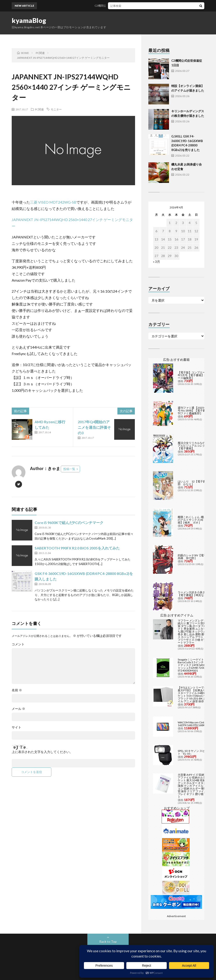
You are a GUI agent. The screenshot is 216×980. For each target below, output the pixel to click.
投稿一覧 (69, 469)
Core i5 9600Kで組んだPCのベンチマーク (69, 522)
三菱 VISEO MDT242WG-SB (53, 202)
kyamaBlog (29, 20)
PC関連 (39, 109)
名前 (17, 690)
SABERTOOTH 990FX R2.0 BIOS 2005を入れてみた (77, 548)
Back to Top (108, 942)
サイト (17, 727)
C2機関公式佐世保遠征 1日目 (115, 6)
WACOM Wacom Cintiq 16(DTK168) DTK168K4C (193, 724)
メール (18, 709)
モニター (56, 109)
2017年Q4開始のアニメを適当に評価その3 (94, 427)
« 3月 (156, 262)
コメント (18, 644)
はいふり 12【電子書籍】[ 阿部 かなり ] (197, 483)
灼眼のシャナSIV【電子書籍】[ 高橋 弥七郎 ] (197, 557)
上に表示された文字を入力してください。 (42, 752)
